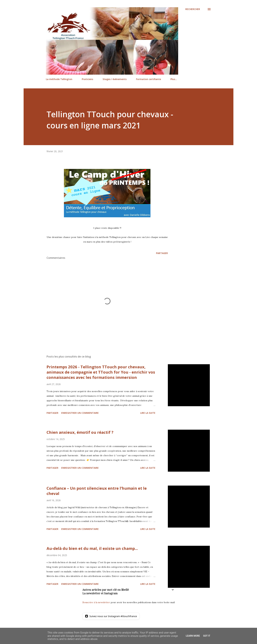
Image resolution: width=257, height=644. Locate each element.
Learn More (193, 636)
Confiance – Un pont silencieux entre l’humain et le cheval (97, 491)
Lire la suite (148, 413)
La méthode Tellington (59, 79)
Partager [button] (162, 253)
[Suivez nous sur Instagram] (111, 616)
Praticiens (87, 79)
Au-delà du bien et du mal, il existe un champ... (92, 548)
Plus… (174, 79)
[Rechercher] (193, 9)
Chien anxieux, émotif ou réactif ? (80, 432)
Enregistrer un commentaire (80, 413)
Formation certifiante (148, 79)
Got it (207, 636)
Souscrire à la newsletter (96, 602)
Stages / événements (115, 79)
